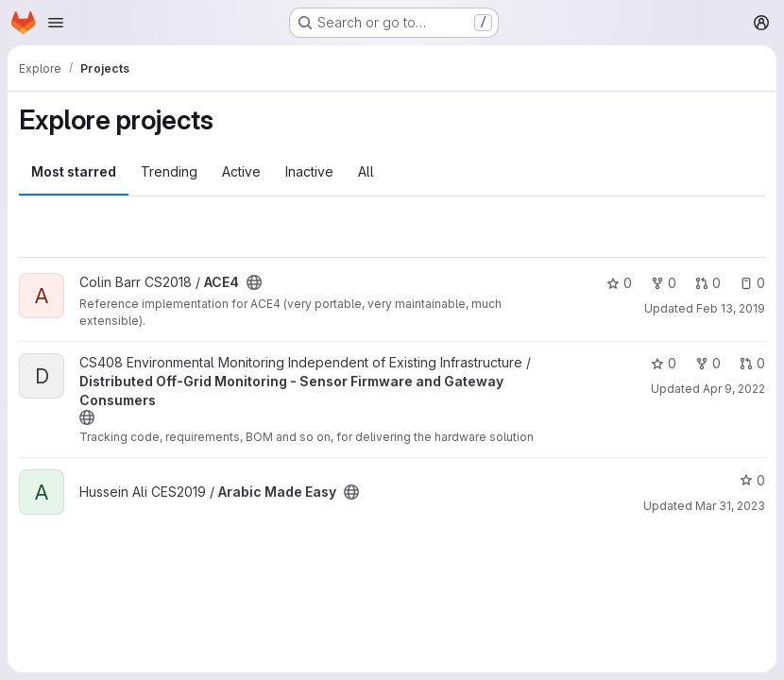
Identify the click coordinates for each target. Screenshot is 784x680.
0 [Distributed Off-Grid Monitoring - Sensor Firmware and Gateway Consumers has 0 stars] (664, 363)
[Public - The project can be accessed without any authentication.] (254, 282)
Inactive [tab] (309, 171)
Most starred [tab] (74, 171)
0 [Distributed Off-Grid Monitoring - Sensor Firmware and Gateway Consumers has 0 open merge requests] (752, 363)
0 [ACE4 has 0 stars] (619, 283)
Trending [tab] (169, 171)
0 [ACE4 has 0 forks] (664, 283)
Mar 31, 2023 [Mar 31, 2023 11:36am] (730, 506)
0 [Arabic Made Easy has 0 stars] (752, 480)
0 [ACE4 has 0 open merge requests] (708, 283)
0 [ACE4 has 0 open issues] (752, 283)
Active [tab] (241, 171)
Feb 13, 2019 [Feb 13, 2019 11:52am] (731, 308)
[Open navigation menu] (56, 23)
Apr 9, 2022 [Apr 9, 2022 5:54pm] (734, 389)
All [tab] (366, 171)
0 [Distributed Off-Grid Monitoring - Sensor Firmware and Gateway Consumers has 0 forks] (708, 363)
